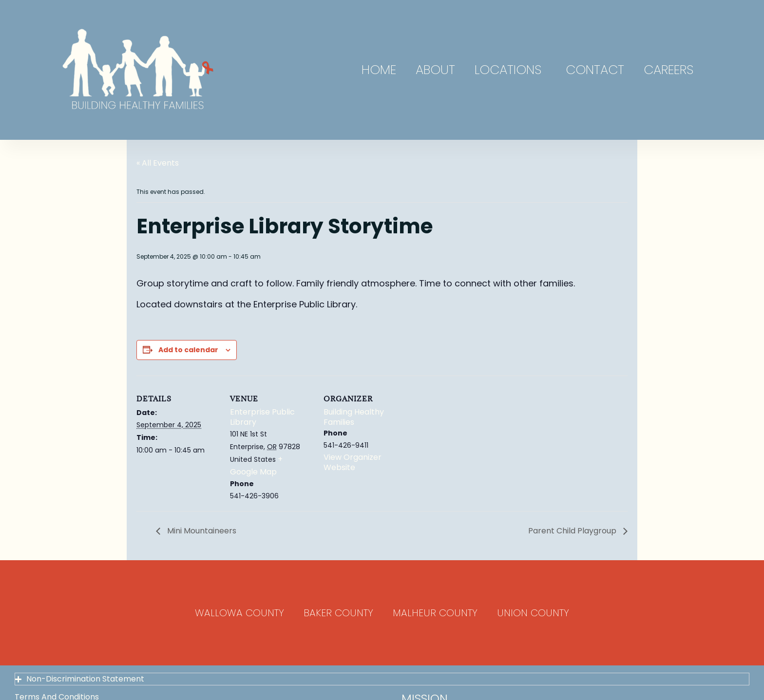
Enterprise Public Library (262, 417)
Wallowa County (239, 613)
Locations (510, 70)
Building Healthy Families (354, 417)
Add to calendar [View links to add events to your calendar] (188, 350)
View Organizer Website (353, 462)
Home (379, 70)
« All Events (158, 163)
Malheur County (435, 613)
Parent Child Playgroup (573, 531)
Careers (668, 70)
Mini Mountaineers (201, 531)
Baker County (338, 613)
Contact (595, 70)
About (435, 70)
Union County (533, 613)
